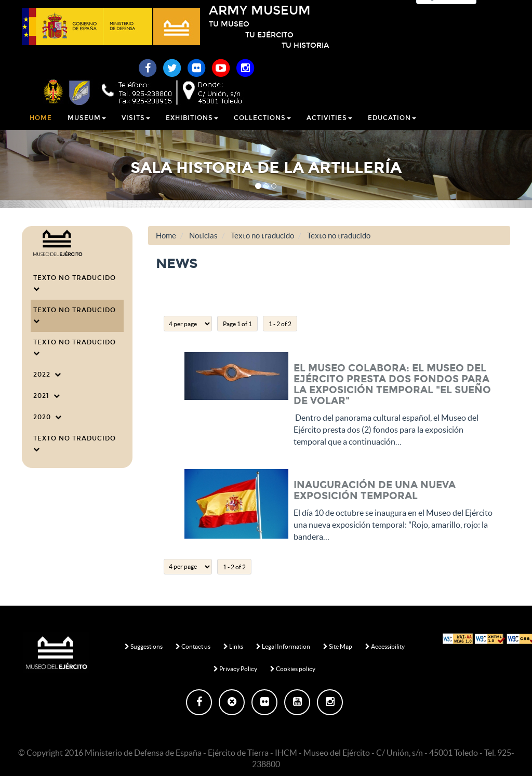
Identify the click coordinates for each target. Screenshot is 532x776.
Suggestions (144, 646)
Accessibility (385, 646)
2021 (47, 396)
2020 (48, 417)
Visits (136, 129)
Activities (329, 129)
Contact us (193, 646)
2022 (47, 374)
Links (233, 646)
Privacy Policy (235, 669)
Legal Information (283, 646)
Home (41, 129)
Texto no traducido (77, 283)
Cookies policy (293, 669)
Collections (262, 129)
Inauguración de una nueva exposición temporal (375, 490)
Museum (87, 129)
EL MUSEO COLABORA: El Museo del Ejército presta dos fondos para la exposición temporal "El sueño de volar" (392, 384)
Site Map (338, 646)
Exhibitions (192, 129)
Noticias (203, 236)
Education (392, 129)
